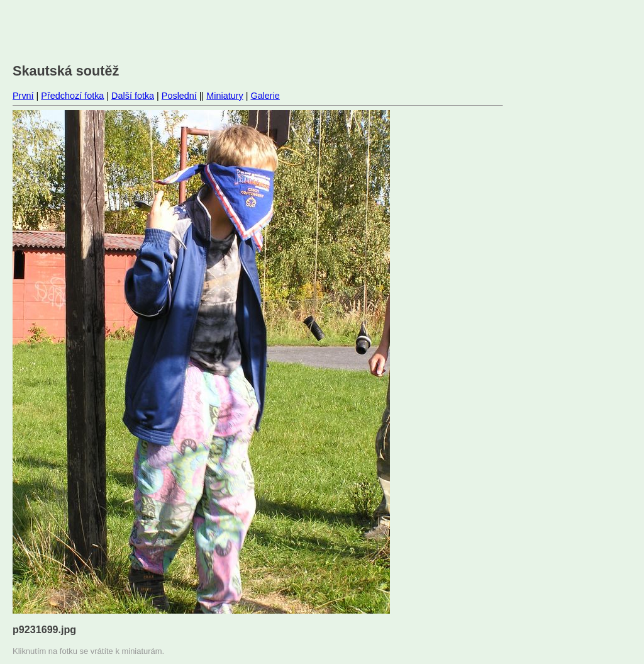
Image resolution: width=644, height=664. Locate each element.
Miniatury (225, 96)
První (23, 96)
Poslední (179, 96)
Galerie (265, 96)
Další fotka (133, 96)
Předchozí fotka (72, 96)
